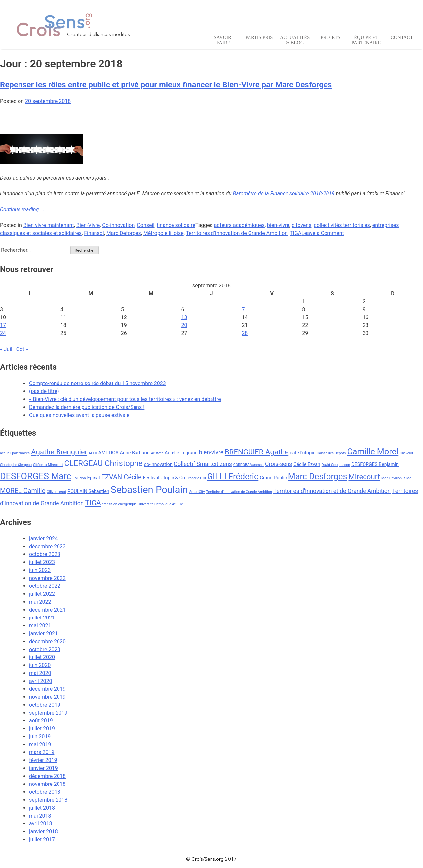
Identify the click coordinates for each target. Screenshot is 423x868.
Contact (402, 37)
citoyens (302, 225)
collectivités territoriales (342, 225)
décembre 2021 (47, 610)
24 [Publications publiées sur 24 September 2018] (3, 333)
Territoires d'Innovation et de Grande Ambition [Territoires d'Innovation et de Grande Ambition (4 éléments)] (332, 491)
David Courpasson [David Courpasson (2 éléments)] (336, 465)
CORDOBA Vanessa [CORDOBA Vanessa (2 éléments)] (249, 465)
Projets (330, 37)
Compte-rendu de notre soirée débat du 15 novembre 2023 (97, 383)
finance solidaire (176, 225)
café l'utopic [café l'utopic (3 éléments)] (303, 453)
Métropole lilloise (164, 233)
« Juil (6, 349)
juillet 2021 (42, 618)
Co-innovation (118, 225)
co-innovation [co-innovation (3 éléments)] (158, 465)
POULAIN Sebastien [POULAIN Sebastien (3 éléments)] (88, 492)
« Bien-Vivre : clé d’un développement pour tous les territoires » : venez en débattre (125, 399)
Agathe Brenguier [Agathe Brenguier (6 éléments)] (59, 452)
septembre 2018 (48, 800)
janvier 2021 (43, 634)
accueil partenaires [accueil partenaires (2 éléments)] (15, 453)
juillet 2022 (42, 594)
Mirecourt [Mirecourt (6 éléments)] (364, 477)
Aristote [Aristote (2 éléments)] (157, 453)
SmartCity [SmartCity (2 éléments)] (197, 492)
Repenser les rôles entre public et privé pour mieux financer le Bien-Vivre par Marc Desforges (166, 85)
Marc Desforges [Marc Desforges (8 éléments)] (318, 476)
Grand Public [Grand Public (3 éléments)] (273, 478)
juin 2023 (40, 570)
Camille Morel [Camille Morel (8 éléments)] (373, 452)
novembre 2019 (47, 697)
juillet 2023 (42, 562)
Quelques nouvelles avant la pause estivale (79, 415)
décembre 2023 (47, 546)
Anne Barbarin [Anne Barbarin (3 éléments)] (135, 453)
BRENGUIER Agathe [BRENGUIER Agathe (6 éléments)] (257, 452)
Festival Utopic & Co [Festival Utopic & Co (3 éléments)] (164, 478)
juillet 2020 (42, 657)
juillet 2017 (42, 839)
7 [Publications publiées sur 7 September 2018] (243, 309)
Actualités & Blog (295, 40)
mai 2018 (40, 816)
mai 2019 (40, 744)
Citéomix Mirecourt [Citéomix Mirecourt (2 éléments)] (48, 465)
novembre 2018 (47, 784)
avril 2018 (40, 824)
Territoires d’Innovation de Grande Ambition (237, 233)
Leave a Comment (323, 233)
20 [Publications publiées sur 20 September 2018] (184, 325)
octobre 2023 (45, 554)
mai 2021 (40, 626)
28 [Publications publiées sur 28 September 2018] (245, 333)
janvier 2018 (43, 832)
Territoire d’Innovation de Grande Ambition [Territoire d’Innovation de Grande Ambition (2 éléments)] (239, 492)
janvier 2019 (43, 768)
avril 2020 (40, 681)
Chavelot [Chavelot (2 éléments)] (406, 453)
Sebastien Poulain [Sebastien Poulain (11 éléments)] (149, 490)
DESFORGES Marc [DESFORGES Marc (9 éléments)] (36, 476)
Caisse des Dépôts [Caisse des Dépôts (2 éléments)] (331, 453)
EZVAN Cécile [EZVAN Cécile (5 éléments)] (122, 477)
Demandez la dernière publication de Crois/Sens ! (87, 407)
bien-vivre (278, 225)
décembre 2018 (47, 776)
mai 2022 (40, 602)
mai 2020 (40, 673)
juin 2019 (40, 736)
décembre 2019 (47, 689)
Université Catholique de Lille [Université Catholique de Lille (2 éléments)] (160, 504)
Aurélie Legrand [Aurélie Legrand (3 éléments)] (181, 453)
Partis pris (259, 37)
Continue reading (23, 209)
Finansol (94, 233)
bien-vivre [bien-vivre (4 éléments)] (211, 452)
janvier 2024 (43, 538)
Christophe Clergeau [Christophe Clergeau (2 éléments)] (16, 465)
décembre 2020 (47, 641)
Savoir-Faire (223, 40)
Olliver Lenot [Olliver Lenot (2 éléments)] (56, 492)
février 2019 (43, 760)
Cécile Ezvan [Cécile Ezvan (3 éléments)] (307, 465)
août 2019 (41, 721)
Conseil (146, 225)
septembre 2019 (48, 713)
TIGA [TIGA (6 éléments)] (93, 503)
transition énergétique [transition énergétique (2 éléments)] (119, 504)
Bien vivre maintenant (49, 225)
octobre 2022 (45, 586)
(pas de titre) (44, 391)
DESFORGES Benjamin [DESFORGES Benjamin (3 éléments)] (375, 465)
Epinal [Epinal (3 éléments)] (94, 478)
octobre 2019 (45, 705)
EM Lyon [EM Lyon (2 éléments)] (79, 478)
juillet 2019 (42, 729)
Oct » (22, 349)
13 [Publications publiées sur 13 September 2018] (184, 317)
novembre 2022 (47, 578)
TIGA (296, 233)
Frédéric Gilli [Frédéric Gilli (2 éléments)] (196, 478)
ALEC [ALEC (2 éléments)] (93, 453)
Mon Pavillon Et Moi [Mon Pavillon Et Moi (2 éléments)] (397, 478)
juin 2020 (40, 665)
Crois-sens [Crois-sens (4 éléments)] (279, 464)
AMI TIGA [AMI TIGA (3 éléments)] (109, 453)
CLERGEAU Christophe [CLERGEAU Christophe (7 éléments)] (104, 463)
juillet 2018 (42, 808)
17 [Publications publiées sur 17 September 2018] (3, 325)
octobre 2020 (45, 649)
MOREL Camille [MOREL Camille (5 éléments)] (23, 491)
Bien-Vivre (88, 225)
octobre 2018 (45, 792)
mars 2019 (42, 752)
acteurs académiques (239, 225)
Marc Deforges (124, 233)
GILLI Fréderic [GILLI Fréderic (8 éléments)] (233, 476)
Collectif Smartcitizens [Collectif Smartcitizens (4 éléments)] (203, 464)
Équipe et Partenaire (366, 40)
